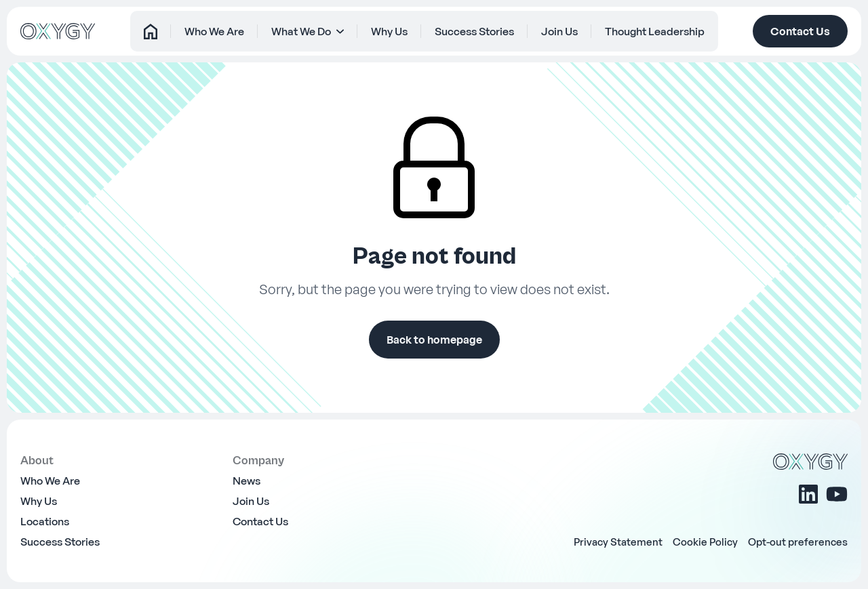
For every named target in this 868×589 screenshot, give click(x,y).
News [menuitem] (246, 481)
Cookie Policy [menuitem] (705, 542)
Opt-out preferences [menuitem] (798, 542)
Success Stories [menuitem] (481, 31)
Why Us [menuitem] (389, 31)
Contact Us (800, 31)
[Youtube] (837, 494)
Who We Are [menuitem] (202, 31)
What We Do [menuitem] (295, 31)
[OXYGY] (58, 31)
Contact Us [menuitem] (260, 521)
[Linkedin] (808, 494)
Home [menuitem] (132, 31)
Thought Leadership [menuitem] (673, 31)
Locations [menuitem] (45, 521)
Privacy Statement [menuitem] (618, 542)
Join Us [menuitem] (572, 31)
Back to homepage (434, 340)
